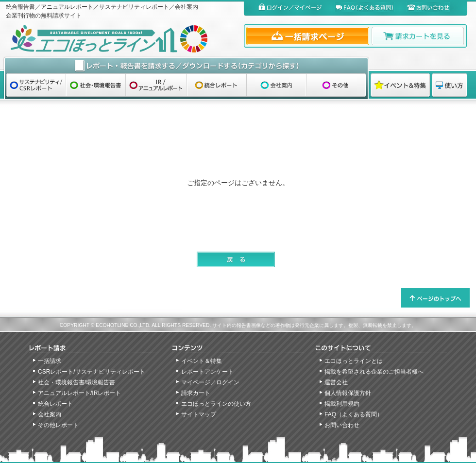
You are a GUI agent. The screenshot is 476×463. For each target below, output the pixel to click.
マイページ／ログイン (210, 382)
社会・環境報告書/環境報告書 (76, 382)
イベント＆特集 (202, 361)
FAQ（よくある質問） (354, 414)
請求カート (196, 393)
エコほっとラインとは (354, 361)
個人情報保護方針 (348, 393)
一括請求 (50, 361)
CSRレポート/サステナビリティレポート (92, 372)
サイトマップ (199, 414)
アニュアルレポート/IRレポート (79, 393)
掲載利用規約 (342, 404)
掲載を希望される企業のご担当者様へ (374, 372)
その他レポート (58, 425)
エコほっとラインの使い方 (216, 404)
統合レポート (55, 404)
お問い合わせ (342, 425)
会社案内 (50, 414)
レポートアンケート (207, 372)
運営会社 (336, 382)
